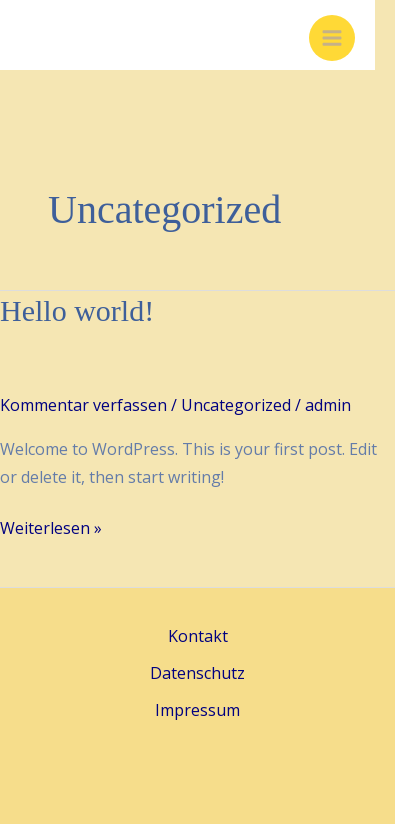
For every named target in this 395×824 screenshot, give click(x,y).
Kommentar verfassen (83, 405)
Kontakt (198, 636)
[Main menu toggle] (332, 38)
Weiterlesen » (51, 528)
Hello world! (77, 310)
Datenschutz (197, 673)
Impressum (197, 710)
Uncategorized (236, 405)
